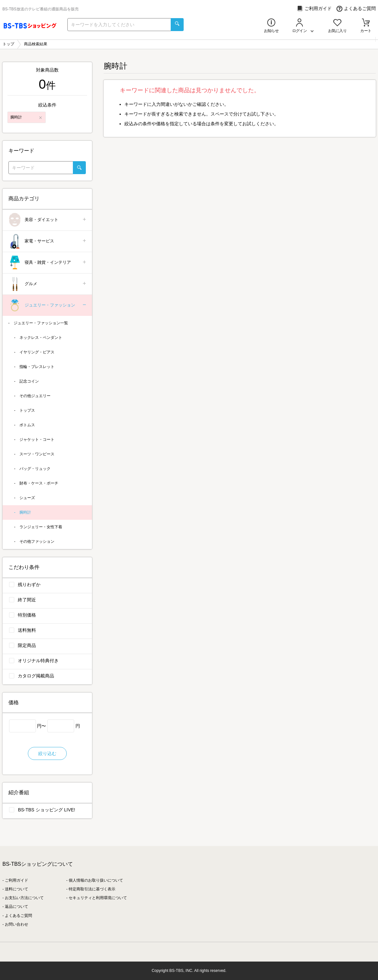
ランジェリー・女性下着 (41, 527)
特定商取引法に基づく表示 (92, 889)
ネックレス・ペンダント (41, 338)
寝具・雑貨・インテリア (48, 263)
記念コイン (29, 381)
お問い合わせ (17, 924)
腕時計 (25, 512)
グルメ (48, 284)
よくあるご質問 (356, 9)
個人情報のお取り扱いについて (96, 880)
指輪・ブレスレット (37, 367)
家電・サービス (48, 241)
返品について (17, 907)
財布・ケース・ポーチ (39, 483)
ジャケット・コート (37, 440)
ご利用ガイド (314, 9)
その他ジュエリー (35, 396)
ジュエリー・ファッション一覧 (41, 323)
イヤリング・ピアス (37, 352)
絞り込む (47, 753)
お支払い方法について (24, 898)
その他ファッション (37, 541)
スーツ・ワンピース (37, 454)
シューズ (27, 498)
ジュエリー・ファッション (48, 305)
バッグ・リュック (35, 469)
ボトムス (27, 425)
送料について (17, 889)
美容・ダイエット (48, 220)
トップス (27, 410)
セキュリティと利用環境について (98, 898)
